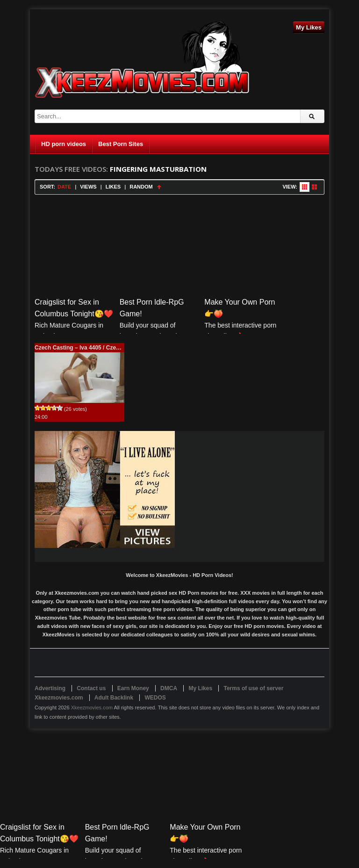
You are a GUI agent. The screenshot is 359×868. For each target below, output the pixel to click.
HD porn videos (64, 144)
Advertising (50, 688)
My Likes (309, 27)
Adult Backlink (114, 698)
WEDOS (155, 698)
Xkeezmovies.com (92, 708)
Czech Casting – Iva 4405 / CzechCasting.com (95, 348)
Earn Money (133, 688)
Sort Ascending (159, 187)
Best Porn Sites (121, 144)
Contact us (91, 688)
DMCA (169, 688)
